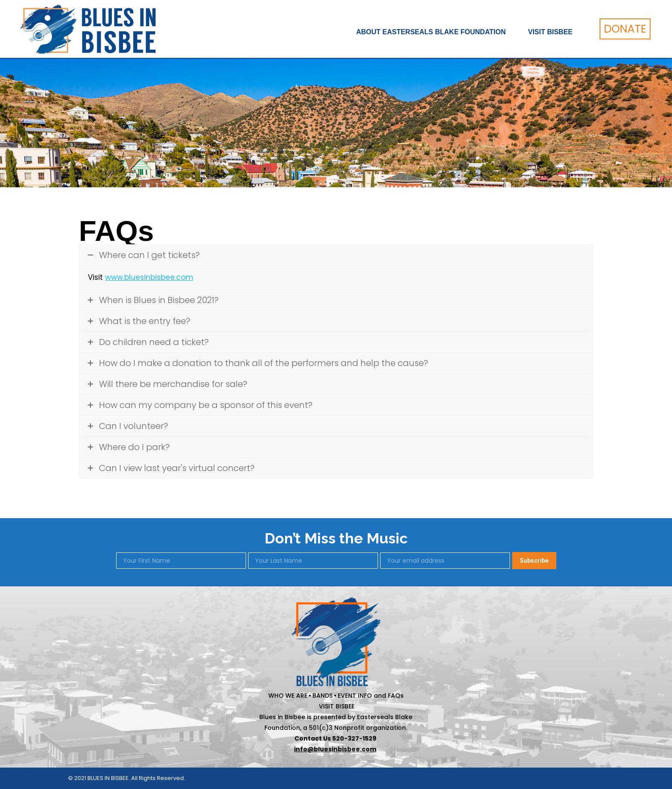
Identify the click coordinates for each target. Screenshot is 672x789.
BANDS (322, 696)
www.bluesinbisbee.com (149, 277)
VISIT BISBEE (337, 706)
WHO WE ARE (288, 696)
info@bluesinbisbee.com (335, 749)
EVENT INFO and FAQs (371, 696)
